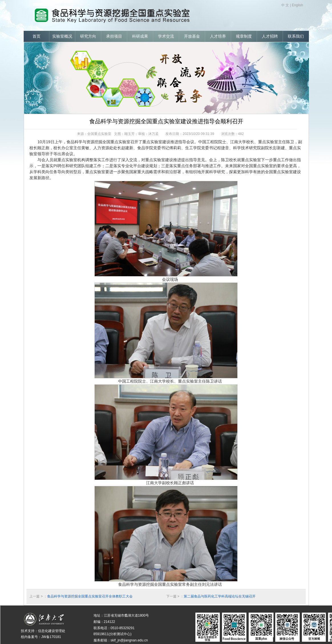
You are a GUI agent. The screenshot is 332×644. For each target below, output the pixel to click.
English (297, 5)
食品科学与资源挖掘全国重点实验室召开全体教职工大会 (90, 596)
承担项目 (114, 36)
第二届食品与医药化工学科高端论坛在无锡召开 (220, 596)
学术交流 (166, 36)
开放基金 (192, 36)
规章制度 (244, 36)
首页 (37, 36)
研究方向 (88, 36)
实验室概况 (62, 36)
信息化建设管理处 (52, 631)
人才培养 (218, 36)
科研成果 (140, 36)
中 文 (285, 5)
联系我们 (296, 36)
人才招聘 (270, 36)
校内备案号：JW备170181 (41, 637)
